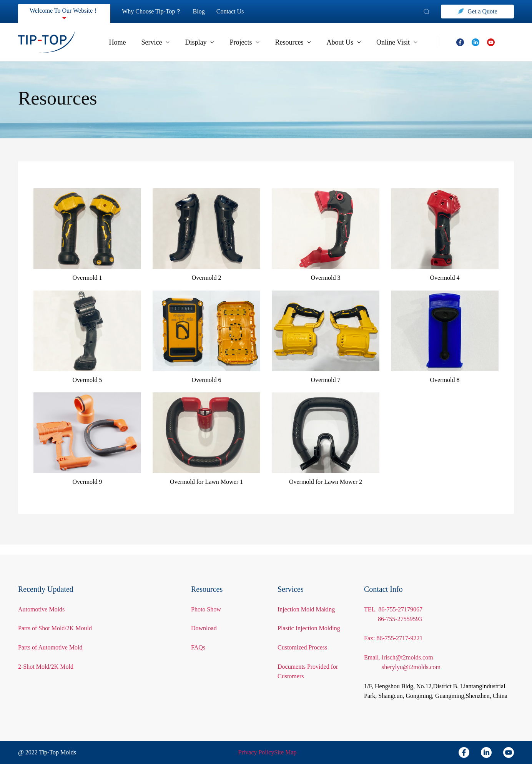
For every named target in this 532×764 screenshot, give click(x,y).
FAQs (198, 637)
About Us (342, 42)
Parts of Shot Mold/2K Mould (56, 619)
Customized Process (305, 647)
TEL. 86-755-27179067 (393, 599)
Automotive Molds (42, 599)
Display (189, 42)
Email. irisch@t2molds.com (401, 647)
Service (143, 42)
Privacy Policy (256, 752)
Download (204, 619)
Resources (288, 42)
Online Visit (396, 42)
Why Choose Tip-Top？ (156, 11)
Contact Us (237, 11)
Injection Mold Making (306, 599)
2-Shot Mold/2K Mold (46, 657)
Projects (236, 42)
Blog (205, 11)
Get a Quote (478, 11)
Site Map (286, 752)
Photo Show (207, 599)
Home (103, 42)
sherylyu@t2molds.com (413, 657)
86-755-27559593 (400, 609)
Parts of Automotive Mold (52, 637)
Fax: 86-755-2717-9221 (393, 628)
